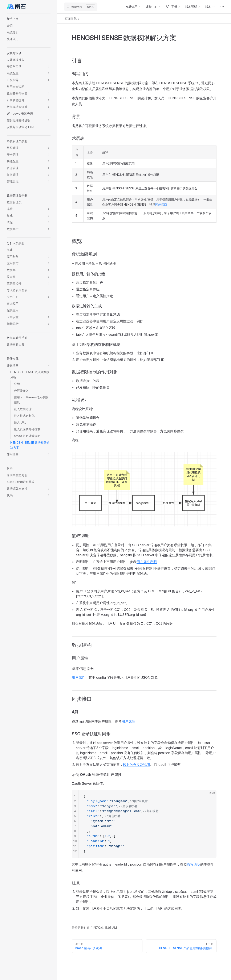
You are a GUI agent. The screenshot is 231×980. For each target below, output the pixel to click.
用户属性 (78, 677)
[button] (29, 19)
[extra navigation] (222, 7)
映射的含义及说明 (137, 765)
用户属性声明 (147, 562)
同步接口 (161, 204)
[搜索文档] (81, 7)
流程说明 (194, 864)
